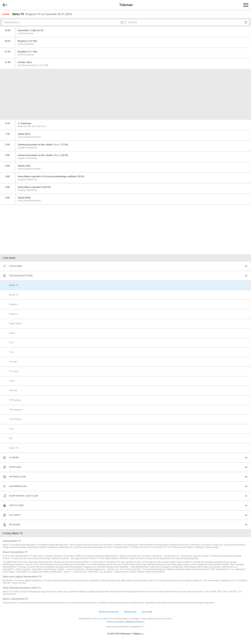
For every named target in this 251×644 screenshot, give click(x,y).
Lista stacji (147, 612)
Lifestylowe (16, 505)
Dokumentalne (18, 486)
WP (11, 438)
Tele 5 (12, 333)
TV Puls (13, 362)
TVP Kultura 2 (16, 410)
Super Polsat (15, 323)
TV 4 (11, 343)
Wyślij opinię (130, 612)
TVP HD (13, 390)
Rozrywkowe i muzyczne (24, 496)
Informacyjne (18, 477)
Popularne (16, 266)
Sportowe (15, 467)
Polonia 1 (14, 304)
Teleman (126, 5)
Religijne (15, 525)
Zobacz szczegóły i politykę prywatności (125, 622)
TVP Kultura (15, 400)
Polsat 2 (13, 314)
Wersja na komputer (109, 612)
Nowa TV (14, 295)
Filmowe (14, 458)
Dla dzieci (15, 515)
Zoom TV (14, 448)
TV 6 (11, 352)
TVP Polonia (15, 419)
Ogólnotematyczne (21, 276)
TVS (11, 429)
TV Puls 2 (14, 371)
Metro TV (14, 285)
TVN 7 (12, 381)
